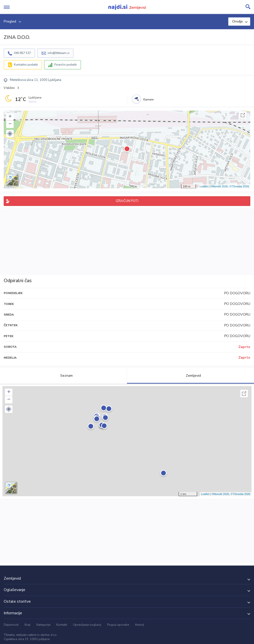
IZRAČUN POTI (127, 201)
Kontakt (62, 625)
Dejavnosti (11, 625)
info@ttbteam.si (59, 53)
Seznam (64, 376)
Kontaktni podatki (26, 65)
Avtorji (140, 625)
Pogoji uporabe (118, 625)
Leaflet (204, 186)
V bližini (9, 88)
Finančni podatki (66, 65)
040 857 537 (22, 53)
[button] (10, 134)
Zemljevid (190, 376)
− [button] (10, 124)
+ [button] (10, 117)
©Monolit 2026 (219, 186)
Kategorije (43, 625)
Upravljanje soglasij (87, 625)
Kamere (148, 99)
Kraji (28, 625)
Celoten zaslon (243, 115)
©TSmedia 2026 (239, 186)
